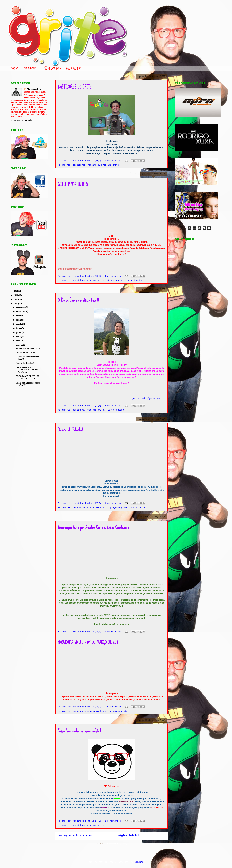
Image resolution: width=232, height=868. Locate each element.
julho (19, 328)
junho (19, 332)
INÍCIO (15, 68)
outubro (20, 316)
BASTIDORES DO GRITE (75, 87)
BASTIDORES (31, 68)
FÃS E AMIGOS (52, 68)
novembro (21, 311)
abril (18, 341)
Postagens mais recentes (75, 836)
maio (19, 337)
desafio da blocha (83, 508)
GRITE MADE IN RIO (73, 185)
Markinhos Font (34, 89)
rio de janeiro (134, 280)
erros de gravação (83, 711)
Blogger (139, 862)
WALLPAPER (73, 68)
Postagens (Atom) (117, 844)
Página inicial (129, 836)
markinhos (78, 410)
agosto (19, 324)
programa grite (95, 410)
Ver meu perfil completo (21, 120)
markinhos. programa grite (103, 165)
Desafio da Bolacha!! (71, 430)
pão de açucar (114, 280)
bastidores (79, 165)
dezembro (21, 307)
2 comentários (113, 406)
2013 (16, 295)
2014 (16, 291)
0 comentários (113, 161)
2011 (16, 304)
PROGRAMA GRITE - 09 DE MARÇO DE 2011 (88, 642)
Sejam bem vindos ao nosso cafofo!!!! (80, 731)
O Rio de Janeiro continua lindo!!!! (79, 300)
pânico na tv (137, 508)
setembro (20, 320)
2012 (16, 299)
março (19, 345)
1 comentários (113, 707)
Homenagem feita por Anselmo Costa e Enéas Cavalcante (93, 527)
